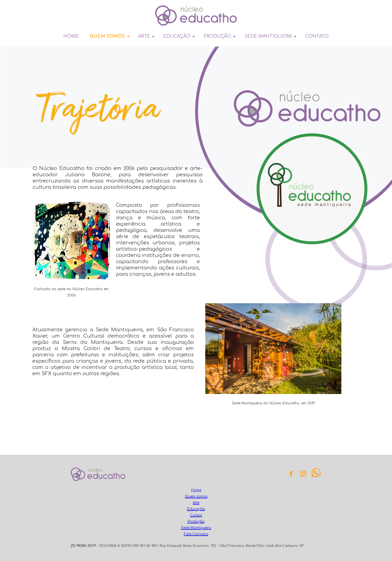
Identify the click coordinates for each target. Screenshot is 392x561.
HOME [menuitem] (71, 36)
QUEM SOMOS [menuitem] (107, 36)
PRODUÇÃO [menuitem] (217, 36)
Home (196, 490)
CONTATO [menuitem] (317, 36)
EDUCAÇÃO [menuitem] (177, 36)
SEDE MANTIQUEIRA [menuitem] (268, 36)
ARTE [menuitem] (144, 36)
